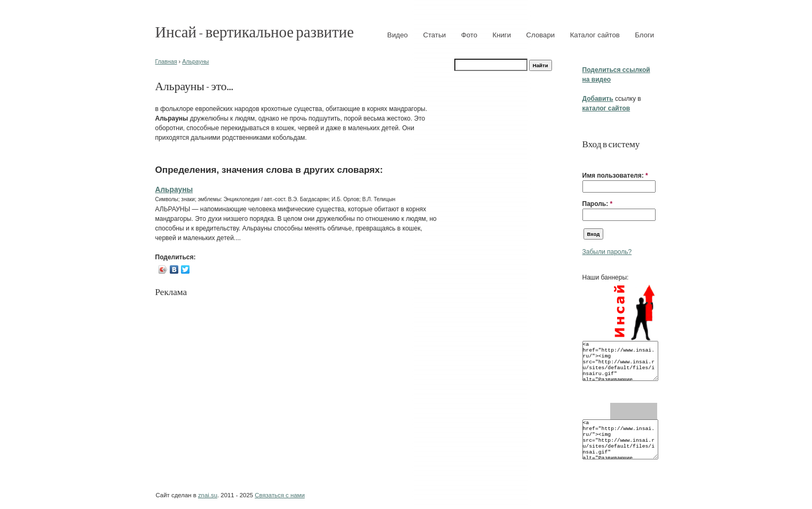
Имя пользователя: (615, 176)
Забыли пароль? (607, 252)
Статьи (434, 35)
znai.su (208, 495)
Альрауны (195, 61)
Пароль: (598, 204)
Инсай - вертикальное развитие (255, 31)
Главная (166, 61)
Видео (397, 35)
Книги (502, 35)
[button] (587, 159)
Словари (541, 35)
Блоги (644, 35)
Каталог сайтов (595, 35)
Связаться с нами (279, 495)
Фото (469, 35)
